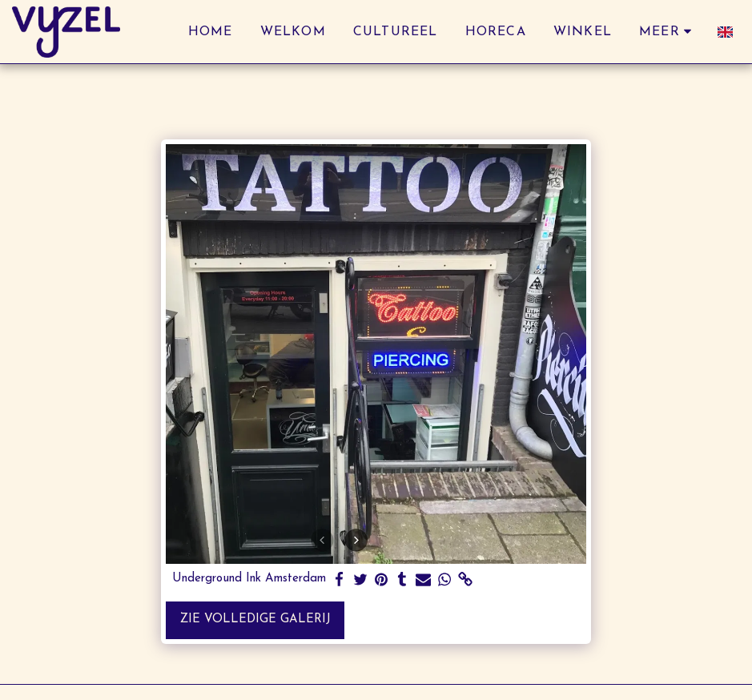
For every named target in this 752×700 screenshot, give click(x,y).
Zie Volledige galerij (255, 620)
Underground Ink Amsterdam (249, 579)
